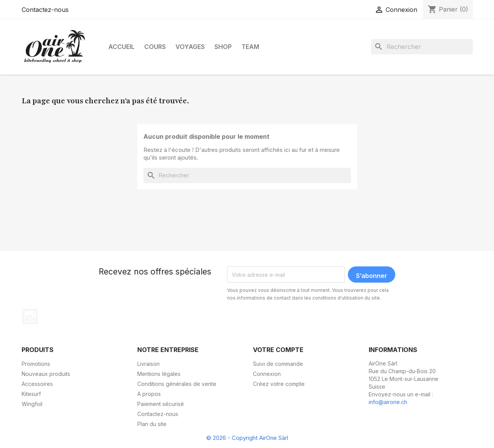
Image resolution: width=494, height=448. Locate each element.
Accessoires (37, 384)
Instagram (30, 317)
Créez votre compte (279, 384)
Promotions (36, 364)
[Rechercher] (422, 47)
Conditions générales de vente (177, 384)
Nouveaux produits (46, 374)
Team (250, 47)
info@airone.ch (388, 402)
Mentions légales (159, 374)
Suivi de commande (278, 364)
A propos (149, 394)
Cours (155, 47)
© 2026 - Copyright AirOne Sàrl (247, 438)
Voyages (190, 47)
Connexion (267, 374)
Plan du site (152, 424)
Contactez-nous (45, 10)
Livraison (148, 364)
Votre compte (278, 350)
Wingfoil (32, 404)
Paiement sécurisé (161, 404)
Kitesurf (31, 394)
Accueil (121, 47)
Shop (223, 47)
